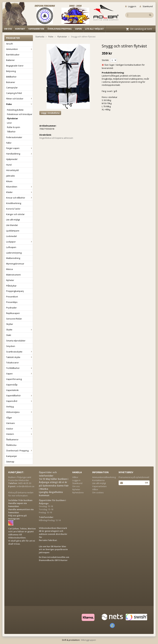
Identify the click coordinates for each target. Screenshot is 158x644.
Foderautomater (14, 137)
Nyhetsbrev (78, 492)
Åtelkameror (12, 440)
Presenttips (12, 302)
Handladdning (19, 154)
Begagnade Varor (15, 66)
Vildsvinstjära (19, 412)
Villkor (75, 477)
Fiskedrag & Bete (15, 110)
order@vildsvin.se (25, 486)
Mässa (9, 269)
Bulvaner (11, 82)
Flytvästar (12, 118)
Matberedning (13, 258)
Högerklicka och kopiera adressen (56, 138)
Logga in (131, 6)
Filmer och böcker (19, 99)
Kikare (9, 181)
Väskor (19, 429)
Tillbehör (11, 132)
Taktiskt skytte (19, 357)
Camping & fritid (14, 93)
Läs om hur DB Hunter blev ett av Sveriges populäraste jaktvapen (53, 550)
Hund (9, 165)
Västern (19, 434)
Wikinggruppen (88, 640)
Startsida (40, 37)
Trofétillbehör (19, 368)
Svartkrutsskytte (19, 352)
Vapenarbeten (36, 29)
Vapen (78, 29)
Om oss (8, 29)
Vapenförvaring (14, 379)
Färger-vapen (19, 148)
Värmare (10, 423)
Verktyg (10, 407)
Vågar (9, 418)
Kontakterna (98, 480)
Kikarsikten (19, 187)
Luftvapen (11, 247)
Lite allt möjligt (94, 29)
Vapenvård (19, 401)
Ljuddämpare (13, 231)
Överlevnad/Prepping (60, 29)
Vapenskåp (12, 385)
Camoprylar (12, 88)
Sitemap (10, 462)
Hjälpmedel (12, 159)
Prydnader (11, 308)
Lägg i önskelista (50, 113)
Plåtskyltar (11, 286)
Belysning (11, 71)
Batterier (10, 60)
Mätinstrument (13, 275)
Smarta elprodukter (16, 341)
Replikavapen (13, 313)
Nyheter (10, 280)
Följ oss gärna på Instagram (17, 517)
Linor (9, 123)
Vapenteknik (12, 390)
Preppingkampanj (15, 291)
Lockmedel (11, 236)
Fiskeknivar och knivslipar (20, 114)
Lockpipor (19, 242)
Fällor (9, 143)
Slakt (9, 335)
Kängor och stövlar (15, 214)
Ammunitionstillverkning (104, 477)
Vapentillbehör (19, 395)
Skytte (19, 330)
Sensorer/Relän (14, 319)
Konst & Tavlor (13, 209)
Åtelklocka (11, 445)
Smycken (11, 346)
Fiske (19, 104)
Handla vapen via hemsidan (18, 505)
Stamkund (146, 6)
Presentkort (12, 297)
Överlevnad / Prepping (19, 451)
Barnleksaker (13, 55)
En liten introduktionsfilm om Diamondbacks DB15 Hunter (54, 559)
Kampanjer (12, 456)
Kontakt (20, 29)
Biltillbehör (11, 77)
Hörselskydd (12, 170)
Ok (146, 483)
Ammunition (19, 49)
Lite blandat (12, 225)
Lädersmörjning (14, 253)
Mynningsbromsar (15, 264)
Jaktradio (11, 176)
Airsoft (9, 44)
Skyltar (10, 324)
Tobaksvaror (12, 363)
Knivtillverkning (14, 203)
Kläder (19, 192)
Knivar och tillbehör (19, 198)
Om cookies (98, 492)
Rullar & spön (14, 127)
